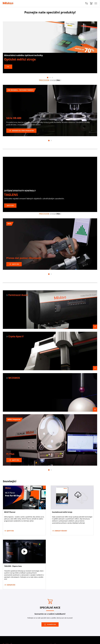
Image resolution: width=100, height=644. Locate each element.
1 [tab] (48, 78)
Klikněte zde (50, 624)
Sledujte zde (10, 585)
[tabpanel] (50, 47)
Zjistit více (10, 205)
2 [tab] (50, 78)
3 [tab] (52, 78)
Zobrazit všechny (60, 531)
